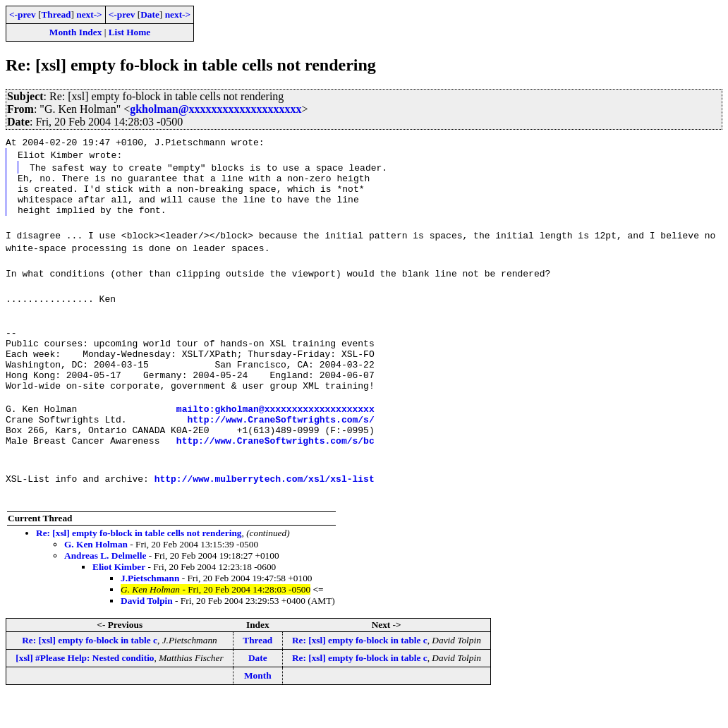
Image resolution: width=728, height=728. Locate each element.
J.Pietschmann (150, 610)
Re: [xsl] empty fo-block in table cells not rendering (139, 565)
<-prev (23, 14)
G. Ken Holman (96, 576)
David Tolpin (147, 632)
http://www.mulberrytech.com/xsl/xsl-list (265, 510)
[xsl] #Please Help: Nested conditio (85, 690)
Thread (56, 14)
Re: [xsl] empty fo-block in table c (90, 672)
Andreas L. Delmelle (105, 587)
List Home (130, 32)
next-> (89, 14)
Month (258, 707)
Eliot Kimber (119, 599)
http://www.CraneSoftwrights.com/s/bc (275, 472)
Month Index (75, 32)
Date (150, 14)
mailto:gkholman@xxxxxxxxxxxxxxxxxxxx (275, 434)
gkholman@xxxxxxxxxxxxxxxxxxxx (216, 109)
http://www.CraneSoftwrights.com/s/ (280, 447)
